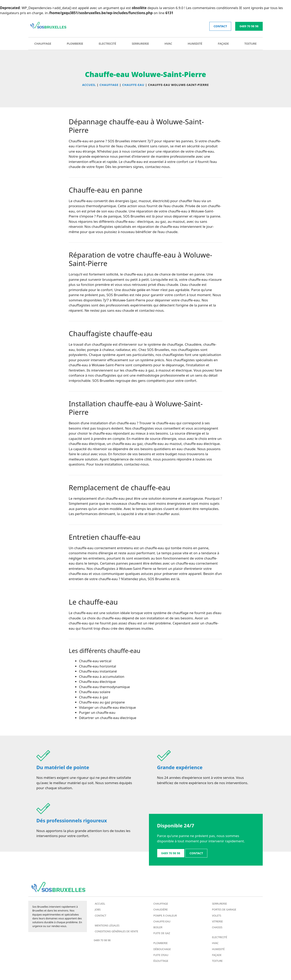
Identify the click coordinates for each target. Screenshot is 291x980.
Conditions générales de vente (117, 931)
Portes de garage (224, 909)
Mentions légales (107, 925)
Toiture (250, 44)
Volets (217, 916)
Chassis (217, 927)
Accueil (100, 904)
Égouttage (161, 961)
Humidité (195, 44)
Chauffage (43, 44)
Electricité (108, 44)
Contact (101, 916)
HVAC (168, 44)
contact (220, 26)
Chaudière (161, 909)
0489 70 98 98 (249, 26)
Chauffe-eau (162, 921)
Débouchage (162, 949)
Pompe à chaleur (165, 916)
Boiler (158, 927)
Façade (223, 44)
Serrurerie (140, 44)
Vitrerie (217, 921)
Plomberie (75, 44)
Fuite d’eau (161, 955)
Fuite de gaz (162, 933)
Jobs (98, 909)
